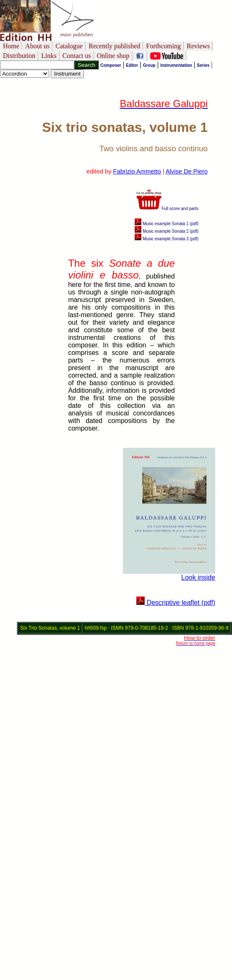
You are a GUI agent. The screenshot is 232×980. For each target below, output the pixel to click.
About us (37, 46)
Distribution (19, 56)
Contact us (77, 56)
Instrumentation (176, 65)
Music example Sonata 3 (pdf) (167, 239)
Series (203, 65)
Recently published (114, 46)
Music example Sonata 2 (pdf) (167, 231)
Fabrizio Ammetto (137, 171)
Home (11, 46)
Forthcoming (163, 46)
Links (49, 56)
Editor (132, 65)
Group (149, 65)
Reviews (198, 46)
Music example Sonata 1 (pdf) (167, 224)
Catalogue (69, 46)
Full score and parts (167, 209)
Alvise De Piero (187, 171)
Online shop (113, 56)
